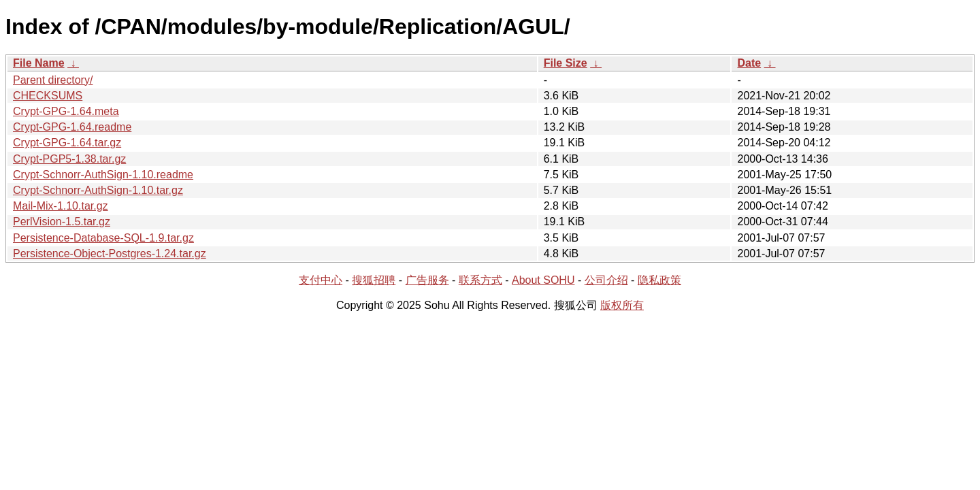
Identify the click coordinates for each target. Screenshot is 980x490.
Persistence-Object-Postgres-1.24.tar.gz (110, 254)
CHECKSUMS (48, 96)
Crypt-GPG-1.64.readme (72, 127)
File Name (39, 63)
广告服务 (427, 280)
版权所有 (622, 305)
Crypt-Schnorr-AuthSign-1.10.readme (103, 175)
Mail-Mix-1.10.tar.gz (61, 206)
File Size (566, 63)
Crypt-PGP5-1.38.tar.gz (69, 159)
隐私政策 (659, 280)
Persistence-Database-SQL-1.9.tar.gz (103, 238)
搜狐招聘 (374, 280)
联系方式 (480, 280)
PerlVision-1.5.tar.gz (62, 222)
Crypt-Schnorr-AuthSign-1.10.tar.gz (98, 190)
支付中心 (321, 280)
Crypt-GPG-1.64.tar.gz (67, 143)
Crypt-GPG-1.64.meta (66, 111)
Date (749, 63)
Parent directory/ (53, 80)
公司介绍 (606, 280)
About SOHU (543, 280)
